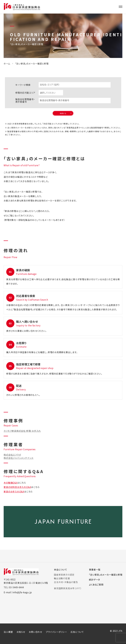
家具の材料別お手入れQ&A (17, 487)
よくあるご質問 (96, 584)
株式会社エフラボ (12, 455)
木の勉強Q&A (11, 483)
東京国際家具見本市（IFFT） (68, 588)
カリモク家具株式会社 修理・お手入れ (22, 431)
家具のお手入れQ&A (14, 491)
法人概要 (8, 632)
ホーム (7, 63)
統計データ (94, 580)
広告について (77, 632)
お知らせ (21, 632)
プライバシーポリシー (56, 632)
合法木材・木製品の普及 (66, 582)
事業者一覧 (95, 569)
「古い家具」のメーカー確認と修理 (106, 575)
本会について (61, 569)
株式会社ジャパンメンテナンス (19, 458)
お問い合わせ (35, 632)
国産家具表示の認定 (64, 575)
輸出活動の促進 (62, 578)
